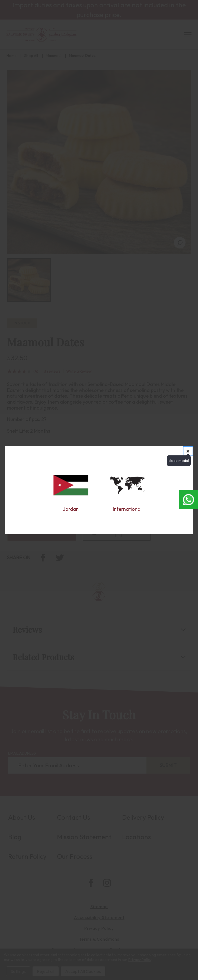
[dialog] (99, 490)
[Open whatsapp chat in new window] (189, 500)
